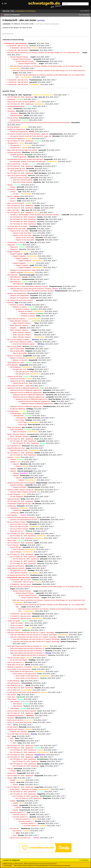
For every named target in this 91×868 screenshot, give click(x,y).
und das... (13, 192)
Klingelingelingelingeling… (16, 715)
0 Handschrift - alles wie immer (18, 46)
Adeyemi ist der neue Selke (17, 229)
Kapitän (13, 801)
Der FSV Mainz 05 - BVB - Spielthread (18, 95)
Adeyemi (10, 457)
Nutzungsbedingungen (42, 866)
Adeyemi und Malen (17, 485)
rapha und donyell (13, 499)
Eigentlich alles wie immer (16, 448)
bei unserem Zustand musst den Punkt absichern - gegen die (28, 134)
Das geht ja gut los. (14, 683)
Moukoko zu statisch (17, 305)
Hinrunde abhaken (14, 127)
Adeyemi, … (14, 328)
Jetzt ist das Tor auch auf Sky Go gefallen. (21, 102)
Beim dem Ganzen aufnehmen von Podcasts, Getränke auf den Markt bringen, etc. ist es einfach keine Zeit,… (44, 53)
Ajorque (10, 185)
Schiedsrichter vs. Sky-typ (16, 242)
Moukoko (10, 303)
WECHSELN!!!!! (13, 275)
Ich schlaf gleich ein (14, 446)
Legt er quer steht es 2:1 (16, 662)
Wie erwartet (12, 695)
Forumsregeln (66, 866)
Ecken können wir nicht (15, 720)
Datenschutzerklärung (55, 866)
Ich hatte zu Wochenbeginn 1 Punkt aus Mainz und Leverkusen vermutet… (35, 215)
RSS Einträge (7, 866)
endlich (10, 109)
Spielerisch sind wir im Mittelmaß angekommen (23, 388)
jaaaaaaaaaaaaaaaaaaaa (16, 106)
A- (3, 4)
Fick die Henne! (13, 118)
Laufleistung (11, 506)
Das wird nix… (15, 829)
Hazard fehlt (11, 773)
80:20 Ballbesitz (13, 365)
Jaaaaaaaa (11, 111)
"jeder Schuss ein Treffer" (16, 363)
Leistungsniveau (13, 411)
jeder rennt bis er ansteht (16, 203)
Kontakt (25, 866)
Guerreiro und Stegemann (16, 139)
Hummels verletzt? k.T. (18, 812)
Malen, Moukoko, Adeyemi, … (17, 319)
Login (81, 11)
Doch (15, 835)
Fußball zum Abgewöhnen (16, 129)
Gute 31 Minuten (13, 545)
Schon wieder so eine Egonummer (19, 669)
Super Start (11, 697)
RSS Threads (17, 866)
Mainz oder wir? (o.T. (17, 531)
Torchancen (11, 189)
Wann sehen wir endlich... (16, 386)
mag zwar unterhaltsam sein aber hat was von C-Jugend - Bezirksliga (31, 632)
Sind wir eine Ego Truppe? (16, 658)
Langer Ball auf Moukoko (16, 566)
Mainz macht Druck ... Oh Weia (18, 164)
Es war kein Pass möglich (19, 660)
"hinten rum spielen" (14, 621)
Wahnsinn (11, 718)
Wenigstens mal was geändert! (20, 270)
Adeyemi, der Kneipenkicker (17, 293)
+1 (14, 833)
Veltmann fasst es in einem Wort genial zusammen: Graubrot (28, 286)
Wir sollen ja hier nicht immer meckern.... (21, 300)
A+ (6, 4)
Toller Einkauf (12, 699)
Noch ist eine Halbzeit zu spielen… (19, 340)
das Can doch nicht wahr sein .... (21, 838)
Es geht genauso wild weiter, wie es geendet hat (23, 692)
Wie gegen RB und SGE (18, 570)
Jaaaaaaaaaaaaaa (16, 115)
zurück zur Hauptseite (12, 15)
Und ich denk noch (14, 690)
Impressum (31, 866)
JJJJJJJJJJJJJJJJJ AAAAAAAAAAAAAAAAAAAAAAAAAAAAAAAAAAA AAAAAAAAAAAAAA (39, 123)
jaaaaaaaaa (11, 99)
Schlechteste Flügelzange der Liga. (19, 504)
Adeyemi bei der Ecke (15, 376)
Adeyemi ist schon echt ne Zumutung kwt (21, 483)
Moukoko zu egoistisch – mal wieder (20, 667)
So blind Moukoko (13, 681)
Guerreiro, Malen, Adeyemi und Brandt (20, 490)
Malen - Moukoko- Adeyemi (17, 434)
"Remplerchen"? (13, 143)
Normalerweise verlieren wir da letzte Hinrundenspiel (25, 159)
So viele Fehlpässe (14, 494)
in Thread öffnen (85, 15)
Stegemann (11, 245)
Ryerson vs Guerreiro (15, 356)
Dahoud (10, 769)
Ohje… (10, 725)
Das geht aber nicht (19, 369)
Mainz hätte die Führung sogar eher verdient (22, 150)
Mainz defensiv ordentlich (16, 568)
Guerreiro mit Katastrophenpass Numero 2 (22, 517)
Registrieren (87, 11)
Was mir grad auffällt (14, 346)
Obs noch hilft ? (15, 279)
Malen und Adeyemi (14, 427)
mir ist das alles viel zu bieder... (18, 226)
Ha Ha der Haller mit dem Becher (18, 734)
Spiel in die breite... (14, 210)
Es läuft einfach (13, 727)
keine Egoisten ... (13, 515)
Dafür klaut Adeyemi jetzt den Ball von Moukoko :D (24, 646)
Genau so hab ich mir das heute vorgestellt (22, 711)
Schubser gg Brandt (14, 152)
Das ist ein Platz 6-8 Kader (16, 522)
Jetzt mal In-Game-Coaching (17, 175)
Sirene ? (10, 196)
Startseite (6, 11)
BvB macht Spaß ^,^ (14, 630)
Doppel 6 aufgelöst (14, 252)
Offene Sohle (12, 540)
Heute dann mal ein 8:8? (16, 665)
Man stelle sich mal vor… (16, 685)
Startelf (10, 778)
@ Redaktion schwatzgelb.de (51, 24)
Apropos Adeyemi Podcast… (20, 57)
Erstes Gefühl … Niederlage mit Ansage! (24, 789)
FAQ (12, 11)
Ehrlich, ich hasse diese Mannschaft (19, 722)
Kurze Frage (20, 420)
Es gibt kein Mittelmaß (18, 409)
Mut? (9, 736)
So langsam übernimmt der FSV (18, 575)
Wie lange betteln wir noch (16, 169)
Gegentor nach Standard (16, 729)
